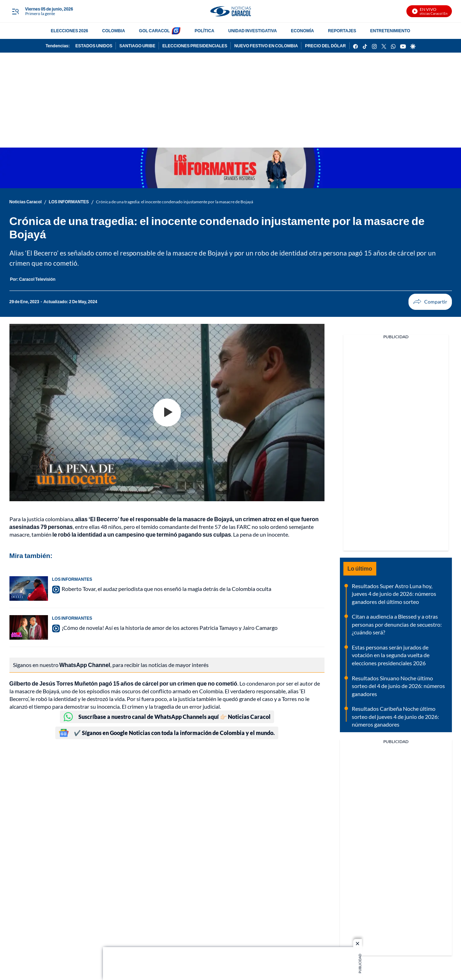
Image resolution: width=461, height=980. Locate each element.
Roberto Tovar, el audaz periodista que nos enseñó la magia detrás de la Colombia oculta (166, 589)
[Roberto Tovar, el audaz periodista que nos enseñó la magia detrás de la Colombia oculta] (29, 588)
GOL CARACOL (154, 31)
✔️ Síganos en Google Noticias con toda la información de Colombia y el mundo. (167, 733)
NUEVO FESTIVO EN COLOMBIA (266, 46)
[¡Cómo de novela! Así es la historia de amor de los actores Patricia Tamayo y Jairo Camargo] (29, 627)
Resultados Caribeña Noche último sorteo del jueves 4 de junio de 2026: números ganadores (395, 716)
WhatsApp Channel (85, 665)
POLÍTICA (204, 31)
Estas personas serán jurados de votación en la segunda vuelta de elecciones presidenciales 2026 (391, 655)
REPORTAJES (342, 31)
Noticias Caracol (26, 202)
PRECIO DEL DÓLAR (325, 46)
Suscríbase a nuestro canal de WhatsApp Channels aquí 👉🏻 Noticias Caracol (167, 717)
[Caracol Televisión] (37, 279)
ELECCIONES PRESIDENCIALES (195, 46)
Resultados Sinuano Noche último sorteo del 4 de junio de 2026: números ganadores (398, 686)
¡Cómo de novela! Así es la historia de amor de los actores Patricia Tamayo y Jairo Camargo (170, 628)
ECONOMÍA (302, 31)
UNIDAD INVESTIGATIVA (253, 31)
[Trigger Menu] (16, 12)
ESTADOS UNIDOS (94, 46)
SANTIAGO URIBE (137, 46)
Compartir (417, 302)
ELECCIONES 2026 (69, 31)
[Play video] (167, 413)
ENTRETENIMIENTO (390, 31)
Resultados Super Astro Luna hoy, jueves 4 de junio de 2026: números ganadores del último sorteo (394, 594)
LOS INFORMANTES (69, 202)
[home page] (230, 11)
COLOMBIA (114, 31)
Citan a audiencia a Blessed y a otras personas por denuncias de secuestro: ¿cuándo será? (397, 624)
